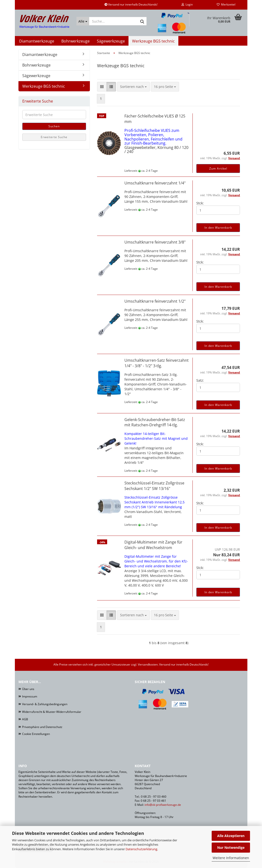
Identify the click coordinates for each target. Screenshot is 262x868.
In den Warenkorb (218, 228)
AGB (25, 719)
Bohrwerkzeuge (76, 41)
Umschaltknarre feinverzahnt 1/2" (155, 301)
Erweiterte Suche (54, 137)
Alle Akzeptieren (231, 836)
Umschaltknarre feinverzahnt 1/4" (155, 183)
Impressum (30, 696)
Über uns (28, 689)
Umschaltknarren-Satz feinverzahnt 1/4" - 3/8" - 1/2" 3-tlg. (157, 363)
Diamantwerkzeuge (37, 41)
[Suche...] (83, 21)
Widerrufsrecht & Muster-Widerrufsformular (52, 712)
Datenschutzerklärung (141, 849)
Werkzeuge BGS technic (153, 41)
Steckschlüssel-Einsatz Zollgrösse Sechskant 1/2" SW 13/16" (154, 486)
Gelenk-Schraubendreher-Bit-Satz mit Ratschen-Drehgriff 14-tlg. (155, 422)
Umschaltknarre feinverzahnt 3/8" (155, 242)
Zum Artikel (218, 168)
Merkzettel (226, 4)
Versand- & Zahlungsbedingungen (45, 704)
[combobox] (133, 87)
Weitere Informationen (231, 858)
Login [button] (187, 4)
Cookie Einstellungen (36, 734)
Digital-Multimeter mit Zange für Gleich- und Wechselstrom (153, 545)
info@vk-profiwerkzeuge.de (163, 805)
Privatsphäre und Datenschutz (42, 727)
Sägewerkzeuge (111, 41)
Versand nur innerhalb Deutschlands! (131, 4)
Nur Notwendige (231, 847)
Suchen (54, 126)
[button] (102, 87)
